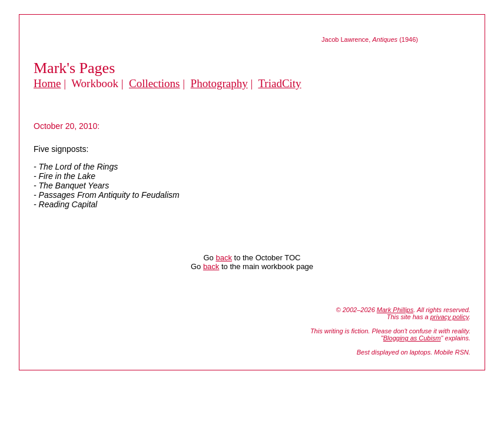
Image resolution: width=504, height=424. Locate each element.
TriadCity (279, 83)
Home (47, 83)
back (223, 258)
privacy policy (450, 317)
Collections (155, 83)
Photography (219, 83)
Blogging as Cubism (412, 338)
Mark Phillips (395, 310)
